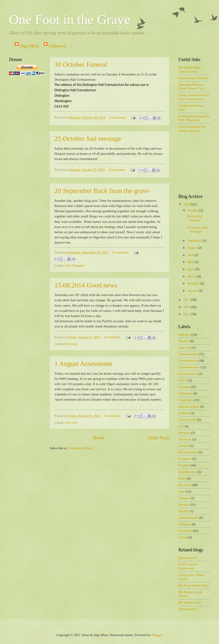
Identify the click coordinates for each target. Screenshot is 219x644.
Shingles (184, 498)
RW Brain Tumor (190, 602)
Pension (184, 446)
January (193, 291)
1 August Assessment (83, 363)
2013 (187, 300)
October (193, 210)
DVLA (183, 380)
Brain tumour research (193, 78)
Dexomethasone (189, 367)
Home (99, 438)
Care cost (71, 423)
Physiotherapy (188, 452)
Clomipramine (188, 361)
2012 (187, 307)
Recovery (71, 344)
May (191, 262)
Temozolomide (188, 518)
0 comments (118, 118)
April (191, 269)
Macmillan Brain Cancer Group (190, 69)
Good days (185, 400)
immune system (189, 407)
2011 (187, 314)
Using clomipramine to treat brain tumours (194, 97)
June (191, 255)
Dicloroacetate (188, 374)
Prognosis (185, 459)
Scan (182, 491)
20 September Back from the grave (102, 191)
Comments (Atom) (80, 448)
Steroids (184, 505)
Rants (182, 478)
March (192, 276)
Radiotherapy (187, 472)
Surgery (184, 511)
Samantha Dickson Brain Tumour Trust (192, 87)
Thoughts (79, 266)
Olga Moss (29, 46)
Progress (184, 465)
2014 (187, 204)
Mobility (184, 433)
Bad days (184, 335)
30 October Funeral (81, 64)
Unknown (57, 46)
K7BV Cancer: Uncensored (188, 566)
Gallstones (185, 393)
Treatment (185, 531)
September (195, 241)
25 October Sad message (88, 138)
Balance (184, 341)
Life (68, 266)
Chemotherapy (188, 354)
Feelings (184, 387)
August (193, 248)
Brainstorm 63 (188, 558)
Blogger (157, 635)
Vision (183, 537)
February (194, 283)
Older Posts (158, 438)
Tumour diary (188, 609)
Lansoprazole (187, 420)
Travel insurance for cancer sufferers (192, 129)
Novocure (185, 439)
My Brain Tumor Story (194, 585)
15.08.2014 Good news (86, 285)
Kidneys (184, 413)
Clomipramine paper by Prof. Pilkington (194, 118)
